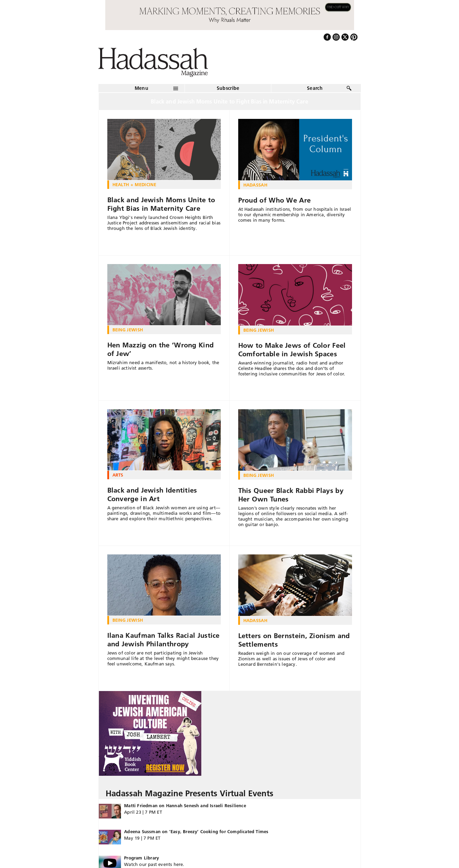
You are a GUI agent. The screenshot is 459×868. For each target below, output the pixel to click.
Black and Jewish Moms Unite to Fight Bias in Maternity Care (161, 204)
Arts (118, 475)
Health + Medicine (134, 184)
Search (315, 88)
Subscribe (228, 88)
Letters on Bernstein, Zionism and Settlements (294, 640)
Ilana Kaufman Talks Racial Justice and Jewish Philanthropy (164, 640)
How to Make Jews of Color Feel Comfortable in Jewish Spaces (292, 350)
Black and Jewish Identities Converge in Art (152, 494)
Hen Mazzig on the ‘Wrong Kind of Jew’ (161, 349)
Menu (141, 88)
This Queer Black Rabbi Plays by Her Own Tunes (291, 495)
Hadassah (255, 185)
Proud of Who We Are (275, 200)
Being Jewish (128, 330)
